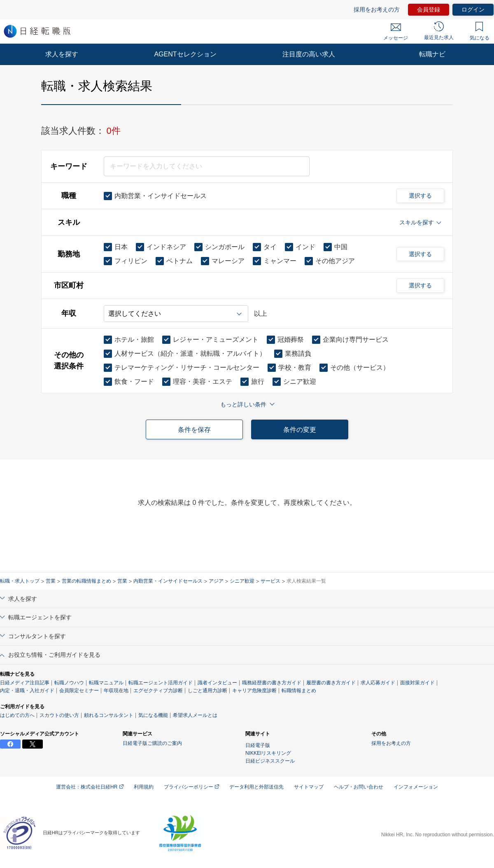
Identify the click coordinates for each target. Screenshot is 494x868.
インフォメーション (416, 787)
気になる (480, 31)
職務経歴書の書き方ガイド (272, 683)
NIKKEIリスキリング (268, 753)
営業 (51, 581)
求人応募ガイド (378, 683)
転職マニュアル (106, 683)
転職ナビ (432, 54)
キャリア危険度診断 (254, 691)
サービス (270, 581)
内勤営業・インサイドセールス (168, 581)
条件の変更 (300, 430)
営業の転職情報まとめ (86, 581)
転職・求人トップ (20, 581)
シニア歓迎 (242, 581)
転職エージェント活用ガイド (161, 683)
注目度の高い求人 (309, 54)
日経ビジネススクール (270, 761)
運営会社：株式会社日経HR (90, 787)
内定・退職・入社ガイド (27, 691)
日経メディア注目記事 (25, 683)
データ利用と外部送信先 (256, 787)
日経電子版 (258, 745)
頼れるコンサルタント (109, 715)
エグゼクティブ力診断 (158, 691)
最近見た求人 (439, 31)
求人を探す (62, 54)
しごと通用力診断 (207, 691)
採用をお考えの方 (377, 9)
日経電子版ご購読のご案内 (152, 743)
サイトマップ (309, 787)
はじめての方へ (17, 715)
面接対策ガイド (417, 683)
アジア (216, 581)
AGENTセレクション (185, 54)
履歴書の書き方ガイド (331, 683)
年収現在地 (116, 691)
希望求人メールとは (195, 715)
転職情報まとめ (299, 691)
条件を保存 (194, 430)
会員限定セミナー (79, 691)
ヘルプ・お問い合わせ (359, 787)
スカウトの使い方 (59, 715)
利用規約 (144, 787)
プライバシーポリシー (191, 787)
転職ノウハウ (69, 683)
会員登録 (429, 9)
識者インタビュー (217, 683)
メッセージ (396, 32)
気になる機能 (153, 715)
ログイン (473, 9)
